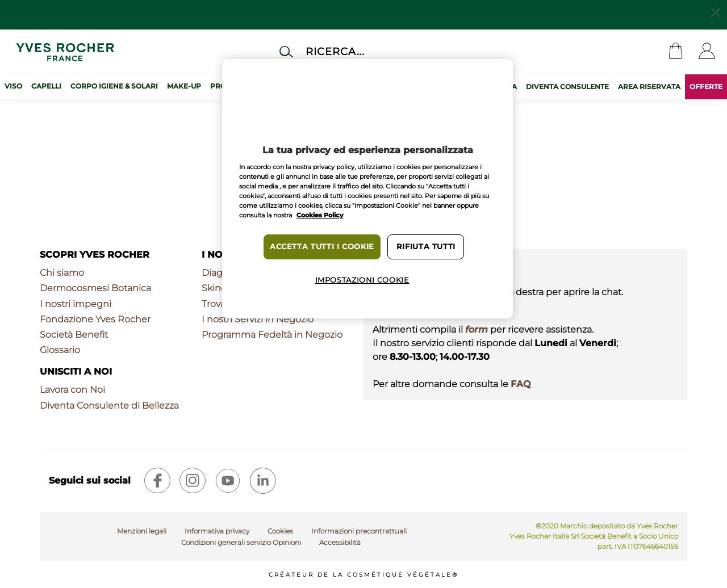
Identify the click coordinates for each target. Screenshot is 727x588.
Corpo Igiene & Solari (114, 86)
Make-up (184, 86)
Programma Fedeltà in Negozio (272, 335)
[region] (367, 189)
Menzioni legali (142, 531)
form (477, 329)
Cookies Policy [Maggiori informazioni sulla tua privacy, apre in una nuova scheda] (320, 215)
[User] (707, 52)
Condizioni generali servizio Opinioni (241, 542)
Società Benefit (74, 335)
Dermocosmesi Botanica (95, 288)
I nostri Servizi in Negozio (258, 319)
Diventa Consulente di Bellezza (109, 406)
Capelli (46, 86)
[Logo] (65, 52)
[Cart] (676, 52)
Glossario (60, 350)
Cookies (280, 531)
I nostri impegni (76, 304)
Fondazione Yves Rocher (95, 319)
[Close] (716, 11)
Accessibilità (340, 542)
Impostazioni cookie (362, 280)
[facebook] (157, 481)
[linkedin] (263, 481)
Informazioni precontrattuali (359, 531)
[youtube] (228, 481)
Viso (13, 86)
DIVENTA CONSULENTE (567, 87)
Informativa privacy (217, 531)
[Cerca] (377, 51)
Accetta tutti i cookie (322, 247)
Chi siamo (62, 273)
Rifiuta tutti (426, 247)
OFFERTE (706, 87)
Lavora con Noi (72, 390)
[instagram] (193, 481)
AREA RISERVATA (649, 87)
